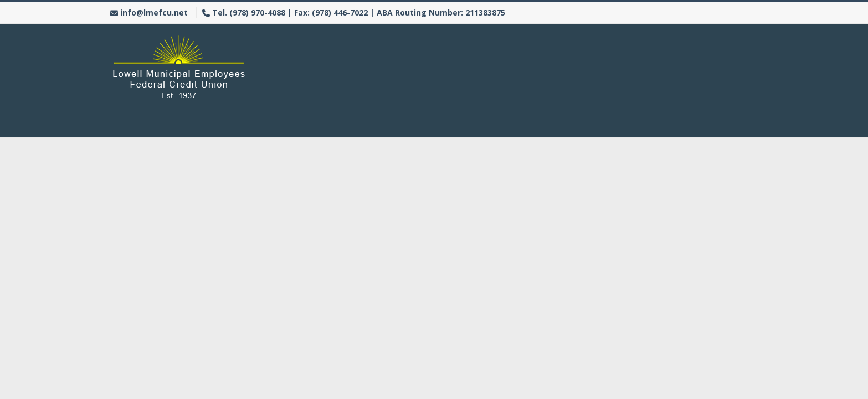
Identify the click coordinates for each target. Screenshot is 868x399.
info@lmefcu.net (154, 12)
